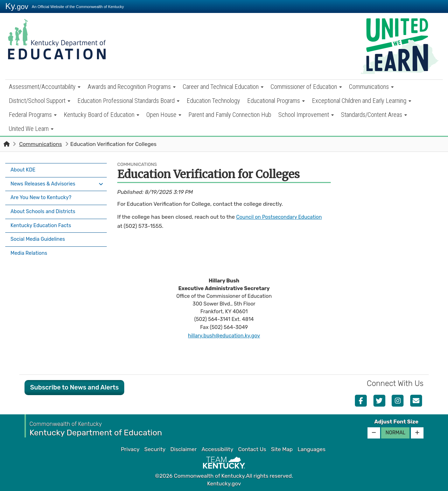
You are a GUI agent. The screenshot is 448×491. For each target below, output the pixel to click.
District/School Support (40, 101)
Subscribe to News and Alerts (74, 387)
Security (155, 449)
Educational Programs (276, 101)
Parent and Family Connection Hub (230, 115)
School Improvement (306, 115)
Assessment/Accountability (45, 87)
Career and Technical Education (223, 87)
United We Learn (31, 129)
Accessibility (218, 449)
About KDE (24, 169)
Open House (164, 115)
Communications (371, 87)
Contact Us (252, 449)
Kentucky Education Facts (43, 219)
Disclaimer (184, 449)
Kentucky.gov (224, 484)
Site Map (282, 449)
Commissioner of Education (306, 87)
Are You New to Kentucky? (43, 194)
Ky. (17, 6)
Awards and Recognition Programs (132, 87)
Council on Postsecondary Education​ (283, 217)
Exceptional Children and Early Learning (362, 101)
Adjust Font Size (396, 422)
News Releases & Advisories (45, 182)
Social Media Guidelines (40, 231)
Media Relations (30, 243)
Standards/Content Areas (374, 115)
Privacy (130, 449)
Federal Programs (33, 115)
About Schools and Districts (45, 206)
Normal (395, 433)
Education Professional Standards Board (128, 101)
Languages (311, 449)
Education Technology (213, 101)
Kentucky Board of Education (101, 115)
